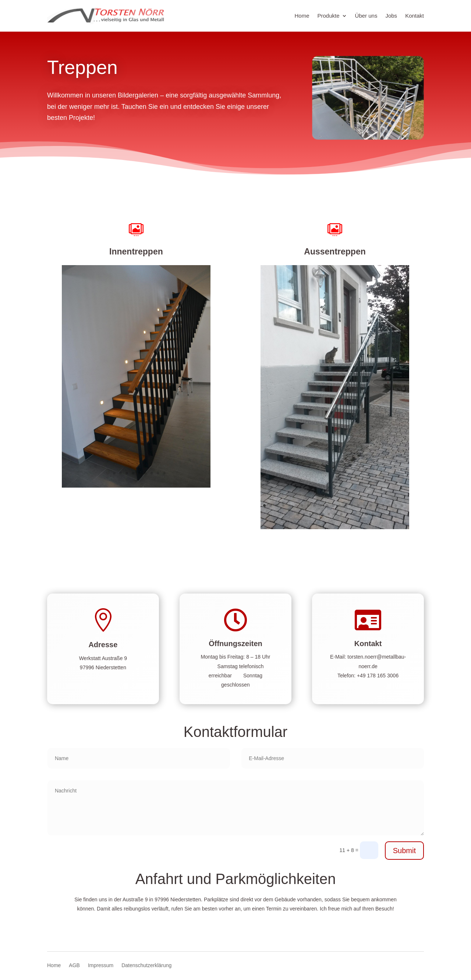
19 (377, 505)
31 (341, 514)
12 (333, 505)
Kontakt (415, 16)
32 (348, 514)
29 (329, 514)
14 (346, 505)
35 (366, 514)
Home (302, 16)
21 (389, 505)
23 (402, 505)
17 (364, 505)
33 (354, 514)
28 (323, 514)
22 (396, 505)
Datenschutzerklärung (146, 965)
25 (304, 514)
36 (373, 514)
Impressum (101, 965)
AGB (74, 965)
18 (371, 505)
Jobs (391, 16)
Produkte (329, 16)
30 (335, 514)
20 (383, 505)
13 (339, 505)
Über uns (366, 16)
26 (310, 514)
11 (327, 505)
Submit (404, 851)
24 (298, 514)
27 (316, 514)
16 (358, 505)
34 (360, 514)
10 (164, 473)
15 (352, 505)
